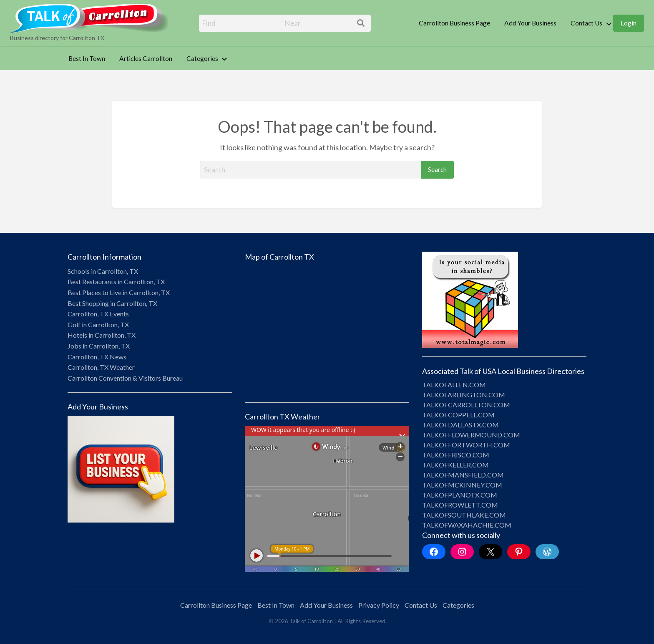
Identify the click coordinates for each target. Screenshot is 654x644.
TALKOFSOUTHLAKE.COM (464, 515)
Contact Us (586, 23)
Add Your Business (530, 23)
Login (629, 23)
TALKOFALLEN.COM (454, 385)
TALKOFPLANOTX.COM (460, 495)
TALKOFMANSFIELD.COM (463, 475)
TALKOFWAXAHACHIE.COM (467, 525)
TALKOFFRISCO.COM (456, 455)
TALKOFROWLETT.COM (460, 505)
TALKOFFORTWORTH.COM (466, 445)
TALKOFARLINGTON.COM (464, 395)
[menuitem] (454, 23)
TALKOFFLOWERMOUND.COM (471, 435)
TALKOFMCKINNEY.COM (462, 485)
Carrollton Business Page (454, 23)
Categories (202, 58)
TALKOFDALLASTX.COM (460, 425)
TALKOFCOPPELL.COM (458, 415)
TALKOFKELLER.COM (455, 465)
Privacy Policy (379, 605)
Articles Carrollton (146, 58)
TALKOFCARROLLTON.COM (466, 405)
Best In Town (87, 58)
